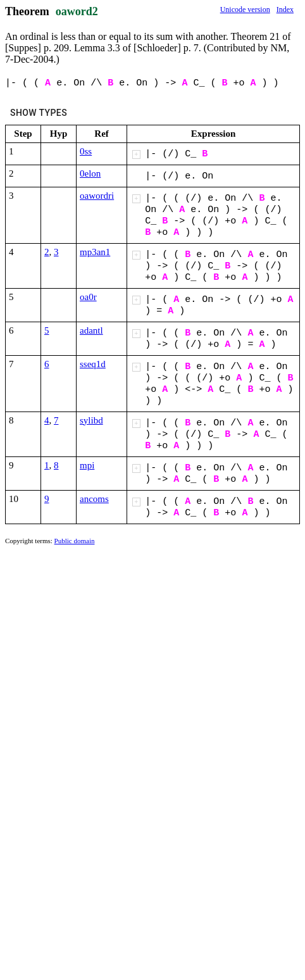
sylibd (91, 420)
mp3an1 (95, 252)
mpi (87, 465)
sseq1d (93, 364)
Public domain (75, 541)
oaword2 (77, 11)
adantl (91, 330)
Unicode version (245, 9)
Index (285, 9)
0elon (90, 173)
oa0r (88, 297)
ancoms (94, 499)
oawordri (97, 196)
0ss (86, 151)
